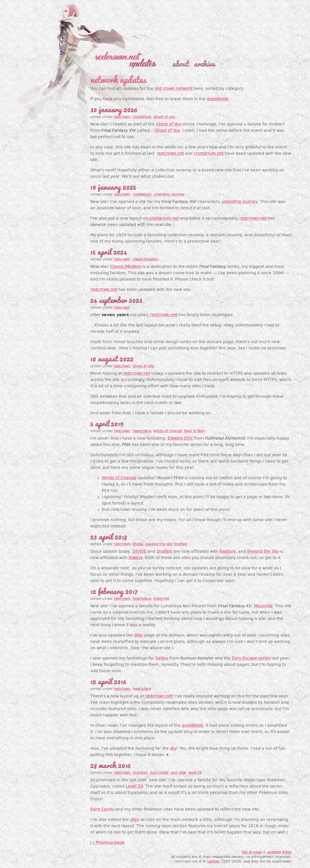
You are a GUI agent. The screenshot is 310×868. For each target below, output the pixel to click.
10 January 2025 (113, 186)
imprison (140, 773)
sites (139, 636)
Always (136, 558)
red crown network (173, 89)
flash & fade (194, 431)
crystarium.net (209, 154)
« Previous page (108, 843)
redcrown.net (170, 154)
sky (173, 749)
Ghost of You (169, 124)
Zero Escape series (251, 659)
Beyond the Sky (263, 552)
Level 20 (134, 787)
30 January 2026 (114, 109)
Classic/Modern (126, 267)
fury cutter (159, 773)
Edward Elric (180, 439)
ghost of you (164, 117)
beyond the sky (159, 544)
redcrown (122, 117)
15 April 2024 (109, 251)
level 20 (195, 773)
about (181, 63)
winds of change (168, 431)
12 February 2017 (113, 591)
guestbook (217, 99)
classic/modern (146, 260)
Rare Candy (102, 810)
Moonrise (263, 606)
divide (138, 544)
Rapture (228, 552)
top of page (252, 852)
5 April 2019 (107, 423)
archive (204, 63)
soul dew (178, 773)
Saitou (162, 659)
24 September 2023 (116, 299)
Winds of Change (119, 478)
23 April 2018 (109, 536)
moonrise (161, 599)
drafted (181, 544)
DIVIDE (139, 552)
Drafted (164, 552)
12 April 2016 (108, 681)
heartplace (142, 431)
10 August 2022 (112, 358)
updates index (279, 852)
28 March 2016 (110, 765)
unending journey (169, 195)
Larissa (213, 862)
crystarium (142, 117)
